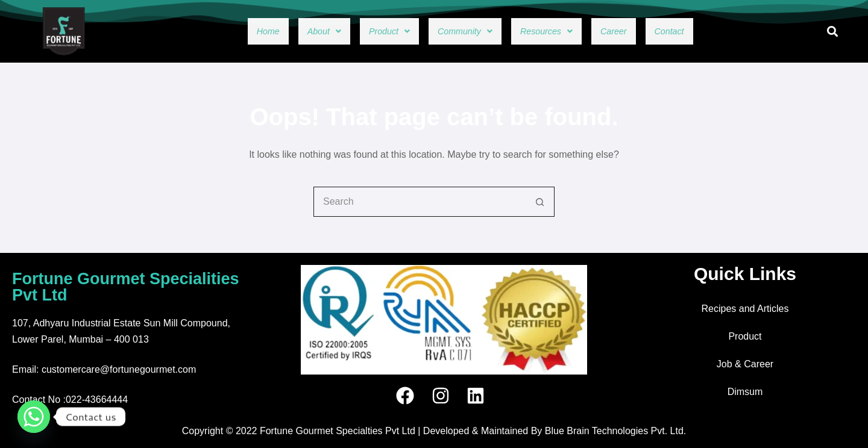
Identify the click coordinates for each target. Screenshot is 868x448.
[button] (294, 31)
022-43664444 (97, 400)
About (294, 31)
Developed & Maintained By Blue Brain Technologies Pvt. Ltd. (555, 431)
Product (370, 31)
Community (461, 31)
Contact (707, 31)
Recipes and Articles (745, 309)
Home (229, 31)
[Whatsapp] (34, 417)
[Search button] (539, 202)
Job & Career (745, 364)
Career (640, 31)
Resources (559, 31)
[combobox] (420, 202)
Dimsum (745, 392)
